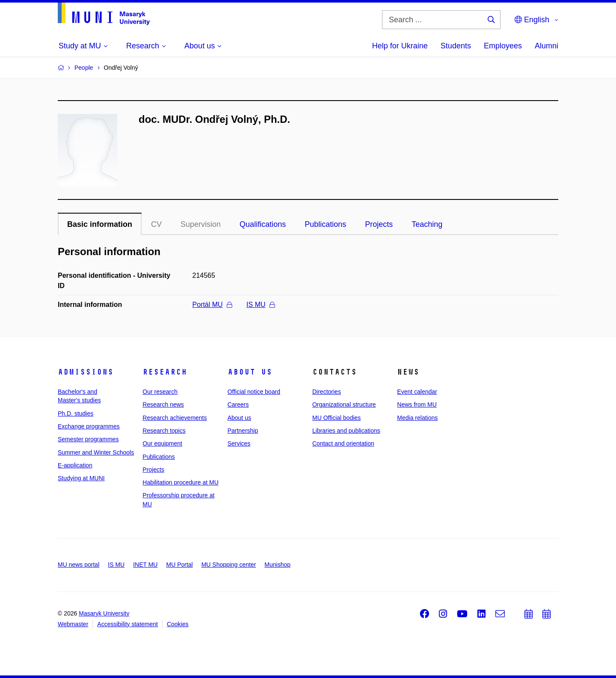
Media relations (417, 418)
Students (456, 46)
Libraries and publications (346, 431)
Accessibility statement (127, 624)
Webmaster (73, 624)
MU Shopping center (229, 565)
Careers (238, 404)
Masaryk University (104, 613)
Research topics (164, 431)
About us (250, 372)
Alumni (546, 46)
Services (239, 443)
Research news (163, 404)
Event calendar (417, 392)
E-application (75, 465)
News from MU (417, 404)
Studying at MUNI (81, 478)
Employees (503, 46)
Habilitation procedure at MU (180, 482)
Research (165, 372)
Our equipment (162, 443)
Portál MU (212, 305)
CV (156, 224)
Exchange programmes (89, 426)
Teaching (427, 224)
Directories (327, 392)
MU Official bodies (336, 418)
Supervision (201, 224)
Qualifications (263, 224)
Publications (325, 224)
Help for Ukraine (400, 46)
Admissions (86, 372)
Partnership (243, 431)
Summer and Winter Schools (96, 452)
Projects (379, 224)
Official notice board (254, 392)
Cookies (178, 624)
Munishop (277, 565)
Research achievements (175, 418)
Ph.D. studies (76, 413)
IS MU (260, 305)
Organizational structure (344, 404)
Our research (160, 392)
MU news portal (78, 565)
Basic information (100, 224)
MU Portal (179, 565)
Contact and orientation (343, 443)
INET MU (145, 565)
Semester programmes (88, 439)
